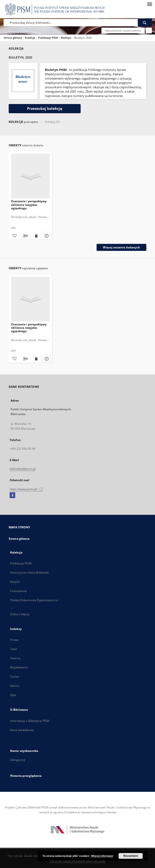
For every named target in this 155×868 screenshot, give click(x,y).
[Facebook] (12, 495)
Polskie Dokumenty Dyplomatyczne (34, 600)
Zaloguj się (18, 760)
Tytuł (14, 649)
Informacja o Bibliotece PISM (30, 721)
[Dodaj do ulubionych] (14, 236)
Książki (15, 582)
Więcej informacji (102, 856)
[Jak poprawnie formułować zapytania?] (149, 30)
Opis (13, 695)
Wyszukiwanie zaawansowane (123, 30)
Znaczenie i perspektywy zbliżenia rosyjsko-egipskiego (29, 205)
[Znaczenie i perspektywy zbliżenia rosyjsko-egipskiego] (30, 176)
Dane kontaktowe (22, 730)
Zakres (15, 686)
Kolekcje (30, 38)
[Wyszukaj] (145, 22)
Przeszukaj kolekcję (45, 108)
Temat (15, 677)
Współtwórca (19, 667)
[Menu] (149, 4)
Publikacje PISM (48, 38)
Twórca (15, 658)
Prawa (14, 640)
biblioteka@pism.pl (23, 469)
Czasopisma (18, 591)
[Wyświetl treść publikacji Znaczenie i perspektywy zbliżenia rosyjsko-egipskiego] (36, 236)
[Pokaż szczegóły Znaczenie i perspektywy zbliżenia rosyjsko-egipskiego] (46, 236)
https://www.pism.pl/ (26, 489)
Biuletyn (66, 38)
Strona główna (13, 38)
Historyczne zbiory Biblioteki (29, 572)
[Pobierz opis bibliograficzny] (25, 236)
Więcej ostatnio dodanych (121, 247)
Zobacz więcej (20, 614)
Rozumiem (131, 856)
